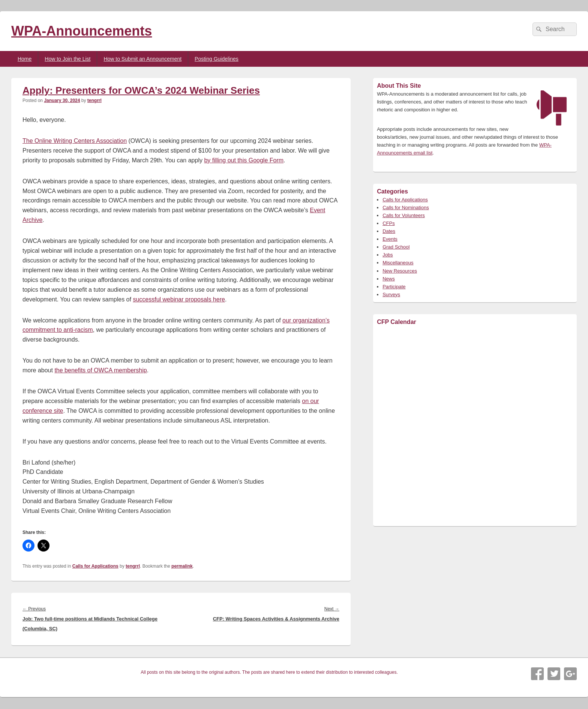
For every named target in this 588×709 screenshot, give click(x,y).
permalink (182, 566)
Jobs (388, 255)
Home (25, 59)
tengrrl (94, 100)
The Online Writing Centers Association (75, 141)
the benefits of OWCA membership (100, 370)
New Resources (400, 271)
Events (390, 239)
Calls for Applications (95, 566)
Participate (394, 287)
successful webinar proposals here (179, 299)
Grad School (396, 247)
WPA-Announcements (82, 31)
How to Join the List (67, 59)
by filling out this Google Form (244, 160)
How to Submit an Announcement (142, 59)
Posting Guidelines (217, 59)
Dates (389, 231)
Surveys (391, 295)
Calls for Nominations (406, 208)
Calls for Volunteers (404, 215)
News (389, 279)
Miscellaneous (398, 263)
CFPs (389, 223)
